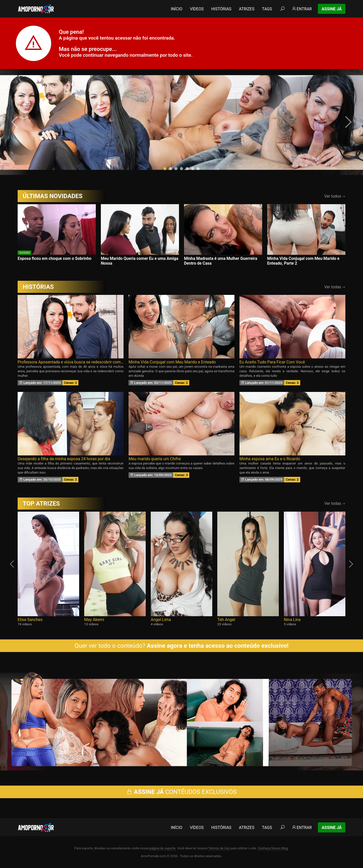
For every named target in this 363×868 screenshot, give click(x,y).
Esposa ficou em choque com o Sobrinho (55, 258)
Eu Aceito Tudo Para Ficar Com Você (272, 362)
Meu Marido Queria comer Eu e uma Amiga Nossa (140, 261)
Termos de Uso (219, 848)
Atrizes (247, 9)
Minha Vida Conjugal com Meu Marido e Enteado (172, 362)
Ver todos (335, 196)
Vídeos (197, 9)
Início (176, 9)
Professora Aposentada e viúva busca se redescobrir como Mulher (71, 362)
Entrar (302, 9)
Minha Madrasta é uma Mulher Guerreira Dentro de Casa (221, 261)
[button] (165, 169)
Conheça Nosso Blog (273, 848)
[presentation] (16, 122)
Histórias (221, 9)
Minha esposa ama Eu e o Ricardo (270, 459)
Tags (267, 9)
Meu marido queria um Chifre (155, 459)
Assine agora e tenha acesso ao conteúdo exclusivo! (218, 646)
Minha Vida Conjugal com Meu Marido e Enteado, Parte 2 (303, 261)
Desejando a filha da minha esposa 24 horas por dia (64, 459)
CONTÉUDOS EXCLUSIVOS (181, 792)
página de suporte (162, 848)
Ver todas (335, 287)
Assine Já (332, 9)
